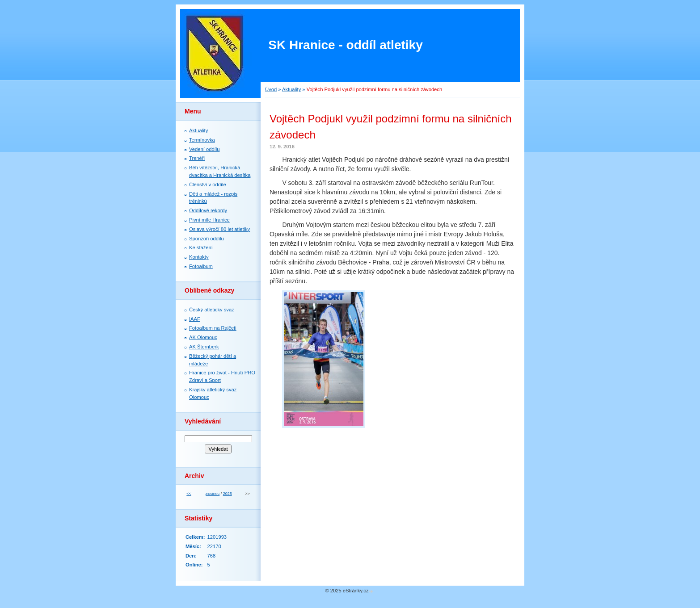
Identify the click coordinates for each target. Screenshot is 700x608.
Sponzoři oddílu (207, 239)
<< (189, 494)
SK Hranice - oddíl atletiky (345, 45)
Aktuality (291, 89)
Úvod (271, 89)
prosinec (212, 494)
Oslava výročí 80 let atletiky (219, 229)
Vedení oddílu (204, 149)
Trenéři (197, 158)
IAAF (195, 319)
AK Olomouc (203, 337)
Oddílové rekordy (208, 210)
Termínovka (202, 140)
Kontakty (199, 257)
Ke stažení (201, 247)
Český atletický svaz (212, 310)
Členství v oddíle (208, 184)
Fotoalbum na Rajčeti (213, 328)
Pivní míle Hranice (209, 220)
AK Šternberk (204, 347)
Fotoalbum (201, 266)
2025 (228, 494)
